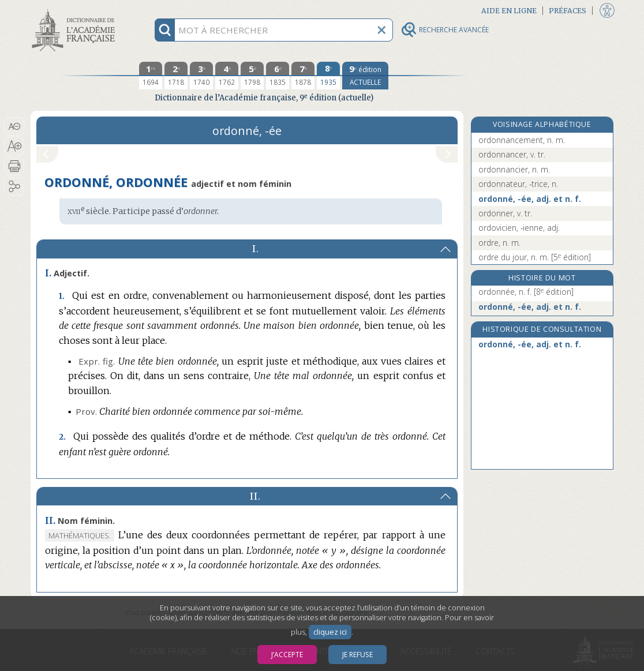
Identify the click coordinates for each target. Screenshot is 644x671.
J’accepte (287, 655)
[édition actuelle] (365, 76)
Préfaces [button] (568, 11)
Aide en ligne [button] (509, 11)
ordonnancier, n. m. (514, 169)
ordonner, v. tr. (505, 213)
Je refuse (357, 655)
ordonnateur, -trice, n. (518, 184)
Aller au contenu (76, 10)
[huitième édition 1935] (328, 76)
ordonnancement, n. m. (522, 140)
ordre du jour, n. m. (535, 257)
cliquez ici (330, 632)
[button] (14, 126)
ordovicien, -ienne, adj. (519, 228)
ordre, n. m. (499, 243)
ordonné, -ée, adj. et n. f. (530, 199)
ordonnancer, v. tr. (512, 154)
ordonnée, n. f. (526, 292)
